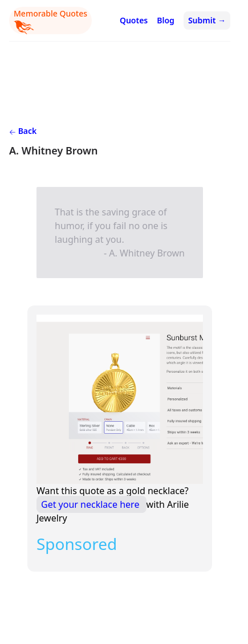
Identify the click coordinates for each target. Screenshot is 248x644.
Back (23, 131)
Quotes (134, 20)
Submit (207, 20)
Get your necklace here (92, 504)
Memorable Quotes (50, 21)
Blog (166, 20)
